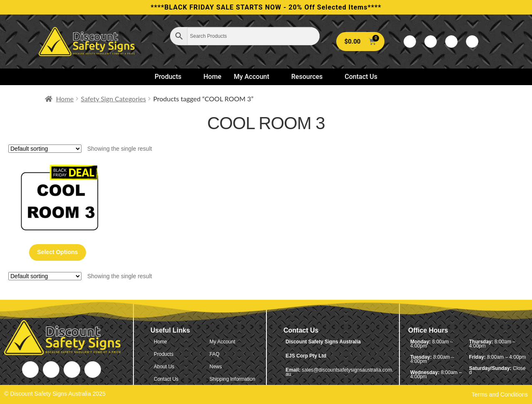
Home (213, 77)
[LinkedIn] (451, 42)
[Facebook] (410, 42)
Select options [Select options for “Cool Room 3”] (57, 252)
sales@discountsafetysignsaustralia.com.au (339, 372)
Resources (311, 77)
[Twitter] (431, 42)
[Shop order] (45, 149)
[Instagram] (472, 42)
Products (172, 77)
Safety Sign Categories (114, 99)
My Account (255, 77)
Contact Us (361, 77)
